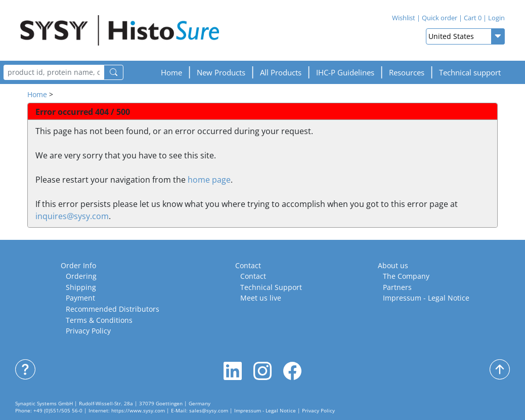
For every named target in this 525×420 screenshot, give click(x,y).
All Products (281, 72)
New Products (221, 72)
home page (209, 180)
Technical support (470, 72)
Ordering (81, 276)
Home (171, 72)
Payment (80, 298)
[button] (345, 73)
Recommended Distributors (113, 309)
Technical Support (271, 287)
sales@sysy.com (209, 411)
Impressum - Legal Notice (426, 298)
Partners (397, 287)
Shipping (81, 287)
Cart (473, 18)
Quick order (440, 18)
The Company (406, 276)
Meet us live (261, 298)
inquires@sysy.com (72, 216)
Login (496, 18)
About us (393, 265)
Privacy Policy (88, 331)
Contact (248, 265)
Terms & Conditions (99, 320)
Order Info (78, 265)
